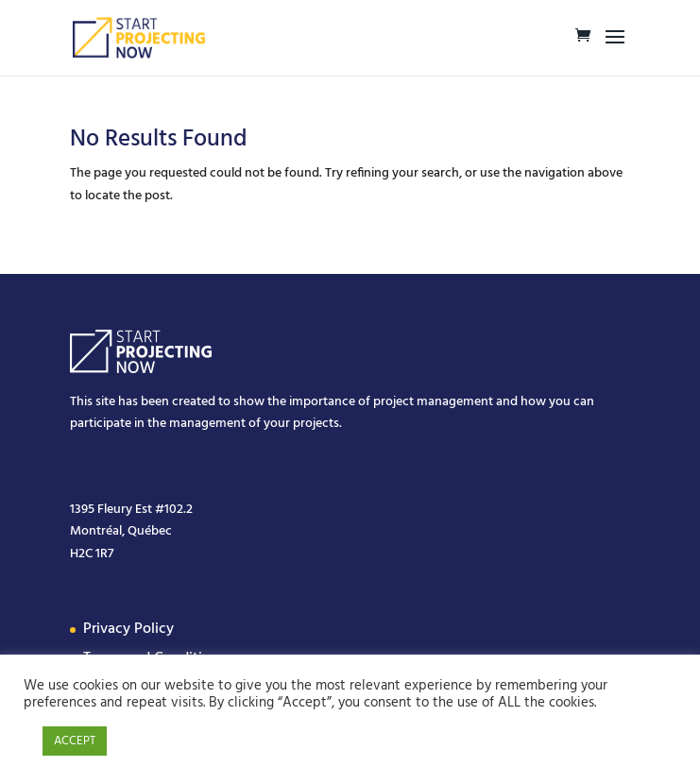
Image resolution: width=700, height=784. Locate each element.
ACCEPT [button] (75, 741)
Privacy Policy (128, 629)
